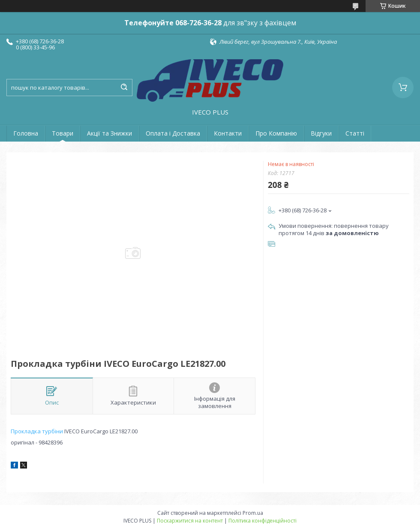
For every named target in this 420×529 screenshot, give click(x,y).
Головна (26, 133)
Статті (355, 133)
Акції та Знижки (109, 133)
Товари (63, 133)
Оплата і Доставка (173, 133)
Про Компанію (276, 133)
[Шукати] (124, 88)
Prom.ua (253, 513)
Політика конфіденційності (262, 521)
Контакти (228, 133)
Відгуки (321, 133)
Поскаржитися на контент (190, 521)
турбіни (52, 431)
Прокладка (26, 431)
